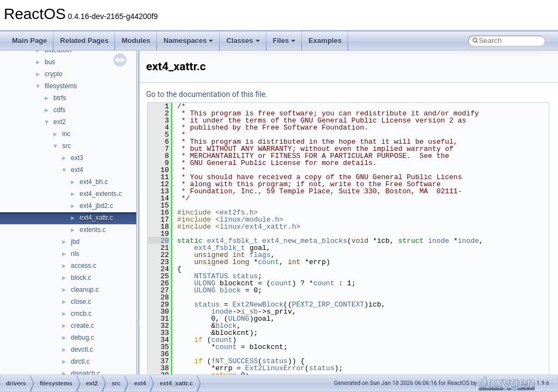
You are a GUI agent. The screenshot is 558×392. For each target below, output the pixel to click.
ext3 (77, 158)
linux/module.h (249, 219)
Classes (243, 41)
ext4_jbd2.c (96, 206)
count (268, 262)
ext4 (77, 170)
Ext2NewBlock (258, 304)
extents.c (93, 230)
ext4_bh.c (94, 182)
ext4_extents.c (101, 194)
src (66, 146)
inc (66, 134)
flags (260, 255)
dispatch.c (86, 373)
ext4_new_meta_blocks (305, 241)
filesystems (61, 86)
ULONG (205, 283)
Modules (136, 41)
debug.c (83, 338)
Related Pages (84, 41)
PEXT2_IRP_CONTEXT (328, 304)
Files (284, 41)
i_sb (249, 311)
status (245, 276)
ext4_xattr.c (96, 218)
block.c (81, 278)
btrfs (60, 98)
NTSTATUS (211, 276)
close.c (81, 302)
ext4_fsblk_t (233, 241)
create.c (83, 326)
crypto (54, 74)
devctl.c (82, 350)
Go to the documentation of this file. (207, 94)
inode (438, 241)
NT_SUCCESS (236, 361)
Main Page (29, 41)
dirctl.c (80, 362)
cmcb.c (81, 314)
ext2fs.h (236, 212)
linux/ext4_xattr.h (258, 226)
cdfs (59, 110)
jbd (75, 242)
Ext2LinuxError (275, 368)
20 (158, 241)
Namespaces (189, 41)
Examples (325, 41)
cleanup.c (85, 290)
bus (50, 62)
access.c (84, 266)
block (230, 290)
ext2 (60, 122)
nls (75, 254)
